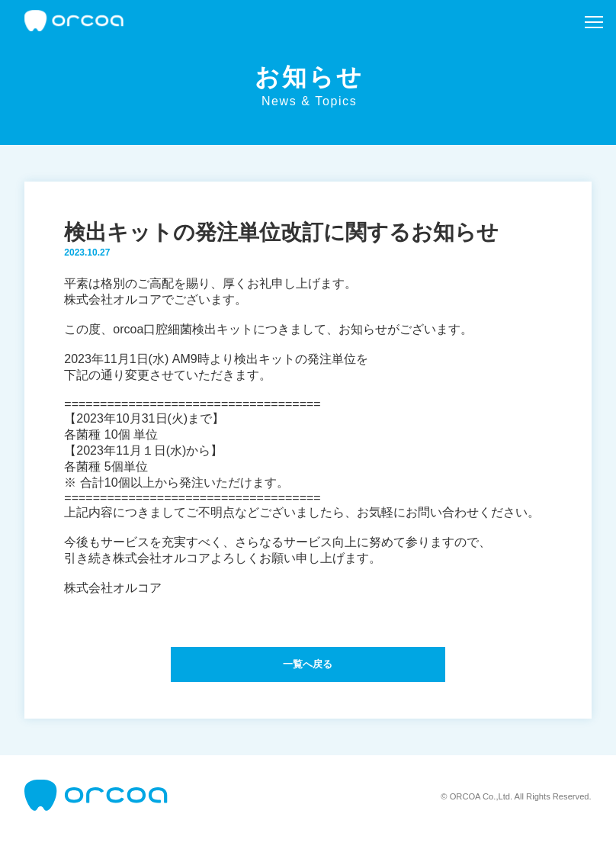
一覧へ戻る (308, 668)
